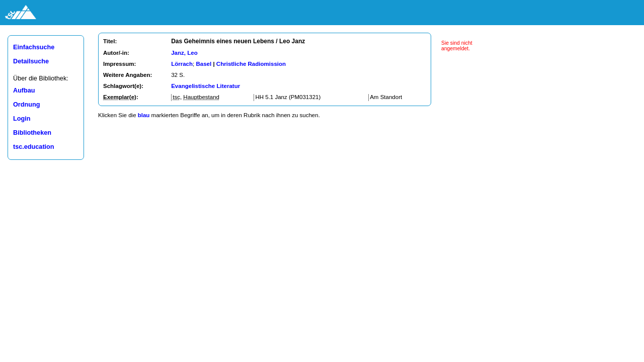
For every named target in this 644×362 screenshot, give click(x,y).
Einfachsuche (34, 47)
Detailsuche (31, 61)
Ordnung (26, 105)
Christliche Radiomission (251, 64)
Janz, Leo (184, 53)
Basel (204, 64)
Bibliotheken (32, 133)
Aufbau (24, 90)
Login (22, 119)
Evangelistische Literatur (206, 86)
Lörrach (182, 64)
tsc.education (34, 147)
